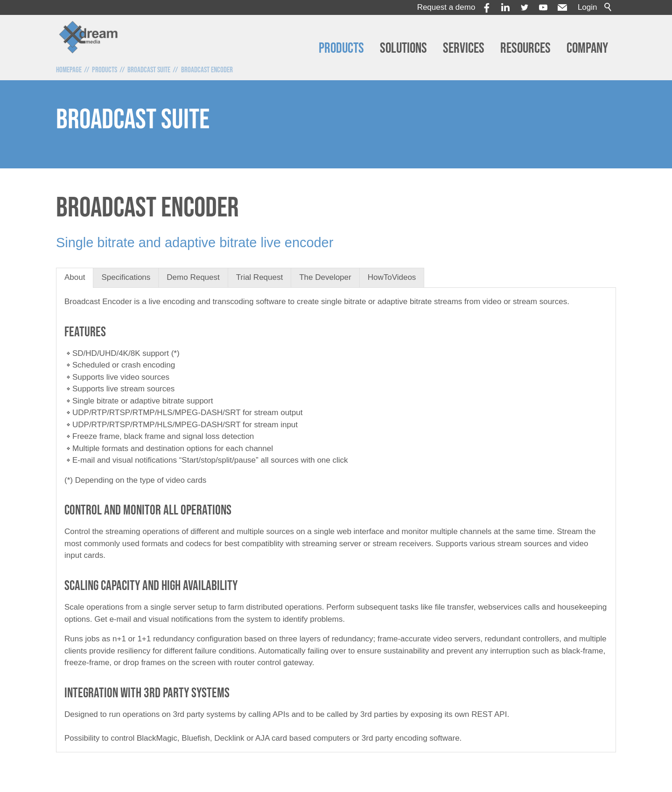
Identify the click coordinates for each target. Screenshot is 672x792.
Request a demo (446, 7)
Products (341, 48)
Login (588, 7)
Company (587, 48)
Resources (525, 48)
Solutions (403, 48)
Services (464, 48)
